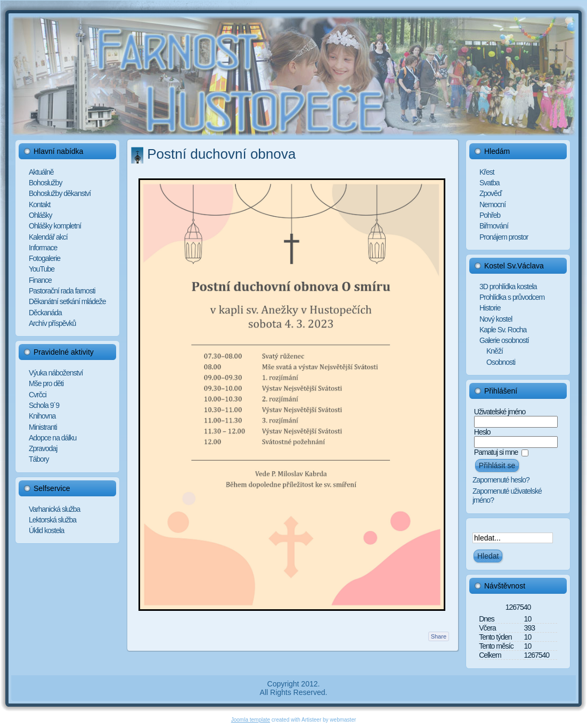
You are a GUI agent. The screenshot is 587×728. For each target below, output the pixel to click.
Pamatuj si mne (496, 452)
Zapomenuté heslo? (501, 480)
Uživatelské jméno (500, 412)
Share (439, 636)
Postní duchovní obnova (221, 154)
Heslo (482, 432)
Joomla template (251, 720)
